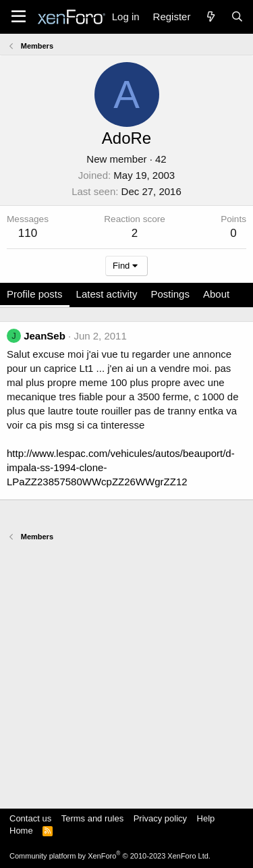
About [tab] (216, 294)
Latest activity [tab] (107, 294)
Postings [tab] (170, 294)
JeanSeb (45, 336)
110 (28, 233)
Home (21, 831)
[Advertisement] (126, 669)
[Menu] (19, 17)
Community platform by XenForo (110, 856)
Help (206, 818)
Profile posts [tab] (35, 294)
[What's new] (210, 17)
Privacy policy (160, 818)
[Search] (237, 17)
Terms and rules (92, 818)
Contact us (30, 818)
